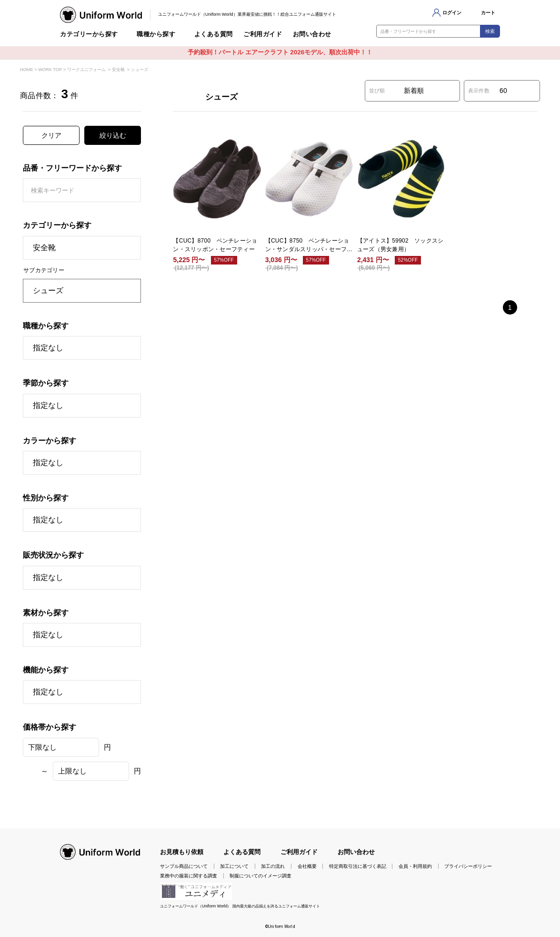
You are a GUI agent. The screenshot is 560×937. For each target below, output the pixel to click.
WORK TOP (50, 70)
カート (488, 13)
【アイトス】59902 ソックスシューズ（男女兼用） (400, 245)
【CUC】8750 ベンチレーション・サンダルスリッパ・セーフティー (309, 245)
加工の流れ (273, 866)
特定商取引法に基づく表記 (358, 866)
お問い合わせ (312, 34)
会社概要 (307, 866)
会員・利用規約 (415, 866)
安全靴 (118, 70)
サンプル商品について (184, 866)
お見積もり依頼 (182, 852)
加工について (234, 866)
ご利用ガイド (263, 34)
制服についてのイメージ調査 (260, 876)
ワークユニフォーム (86, 70)
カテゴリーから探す (89, 34)
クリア (51, 135)
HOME (27, 70)
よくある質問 (214, 34)
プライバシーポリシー (468, 866)
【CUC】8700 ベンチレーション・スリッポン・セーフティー (215, 245)
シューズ (140, 70)
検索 (490, 31)
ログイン (452, 13)
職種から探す (156, 34)
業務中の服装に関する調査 (189, 876)
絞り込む (113, 135)
